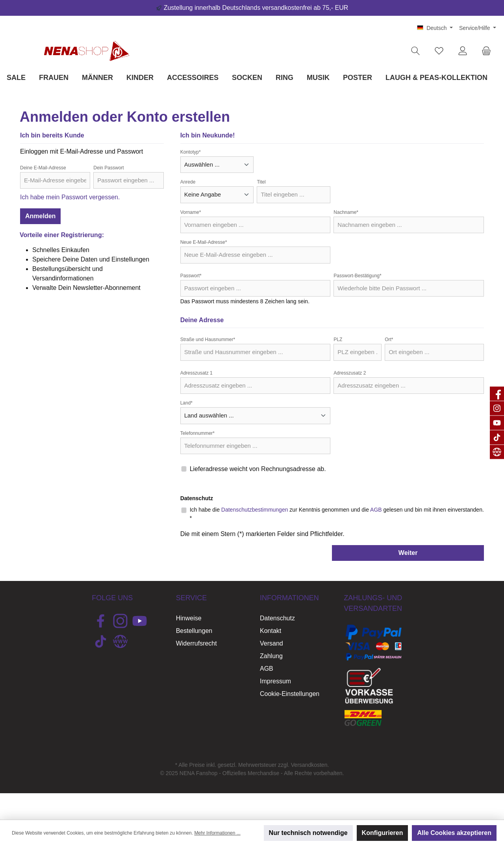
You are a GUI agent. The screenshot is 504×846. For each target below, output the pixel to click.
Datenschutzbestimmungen (255, 510)
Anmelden (40, 216)
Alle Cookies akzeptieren (454, 833)
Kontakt (271, 631)
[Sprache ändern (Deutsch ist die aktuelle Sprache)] (435, 28)
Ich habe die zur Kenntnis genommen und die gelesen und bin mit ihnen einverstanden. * (337, 514)
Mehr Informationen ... (217, 833)
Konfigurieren (383, 833)
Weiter (408, 553)
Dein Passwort (108, 168)
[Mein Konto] (463, 51)
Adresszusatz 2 (350, 373)
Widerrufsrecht (196, 643)
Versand (271, 643)
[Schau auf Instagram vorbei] (120, 621)
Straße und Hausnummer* (208, 340)
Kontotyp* (191, 152)
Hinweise (189, 618)
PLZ (338, 340)
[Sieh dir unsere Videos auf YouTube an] (140, 621)
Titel (261, 182)
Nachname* (346, 212)
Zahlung (271, 656)
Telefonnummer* (197, 433)
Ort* (389, 340)
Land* (186, 403)
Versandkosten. (310, 765)
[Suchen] (415, 51)
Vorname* (191, 212)
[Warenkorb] (486, 51)
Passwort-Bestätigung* (357, 276)
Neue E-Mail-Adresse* (204, 242)
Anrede (188, 182)
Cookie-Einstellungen (290, 694)
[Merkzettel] (439, 51)
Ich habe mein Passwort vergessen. (70, 197)
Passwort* (191, 276)
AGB (376, 510)
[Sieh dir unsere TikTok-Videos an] (101, 641)
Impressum (275, 681)
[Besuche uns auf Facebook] (101, 621)
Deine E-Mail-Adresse (43, 168)
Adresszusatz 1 (196, 373)
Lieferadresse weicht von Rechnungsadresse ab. (258, 469)
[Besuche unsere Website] (120, 641)
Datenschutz (277, 618)
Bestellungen (194, 631)
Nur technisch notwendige (308, 833)
